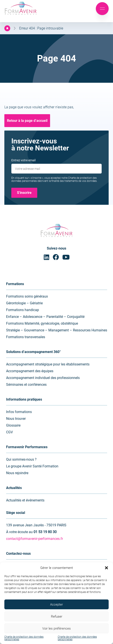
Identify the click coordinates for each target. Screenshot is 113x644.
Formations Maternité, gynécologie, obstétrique (42, 323)
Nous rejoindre (17, 473)
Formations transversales (26, 337)
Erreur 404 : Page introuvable (41, 28)
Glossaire (13, 425)
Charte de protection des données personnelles (24, 638)
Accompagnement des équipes (30, 371)
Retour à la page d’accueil (27, 121)
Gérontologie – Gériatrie (24, 303)
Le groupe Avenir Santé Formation (32, 466)
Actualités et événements (25, 500)
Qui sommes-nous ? (21, 459)
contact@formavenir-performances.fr (35, 539)
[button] (106, 568)
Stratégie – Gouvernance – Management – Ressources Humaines (57, 330)
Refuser (57, 616)
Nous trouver (16, 419)
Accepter (56, 604)
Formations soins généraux (27, 296)
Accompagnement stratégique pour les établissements (48, 364)
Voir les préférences (56, 629)
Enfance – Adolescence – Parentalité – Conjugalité (45, 317)
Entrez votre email (23, 160)
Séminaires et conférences (26, 385)
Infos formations (19, 412)
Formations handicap (23, 310)
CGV (9, 432)
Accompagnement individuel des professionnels (43, 378)
